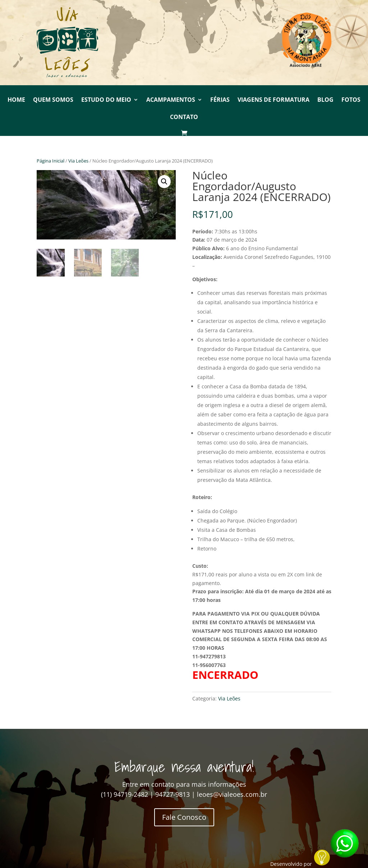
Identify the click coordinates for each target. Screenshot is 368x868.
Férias (220, 100)
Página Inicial (50, 161)
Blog (325, 100)
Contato (184, 118)
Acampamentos (171, 100)
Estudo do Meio (106, 100)
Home (16, 100)
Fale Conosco (184, 817)
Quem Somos (53, 100)
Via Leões (78, 161)
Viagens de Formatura (273, 100)
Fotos (351, 100)
